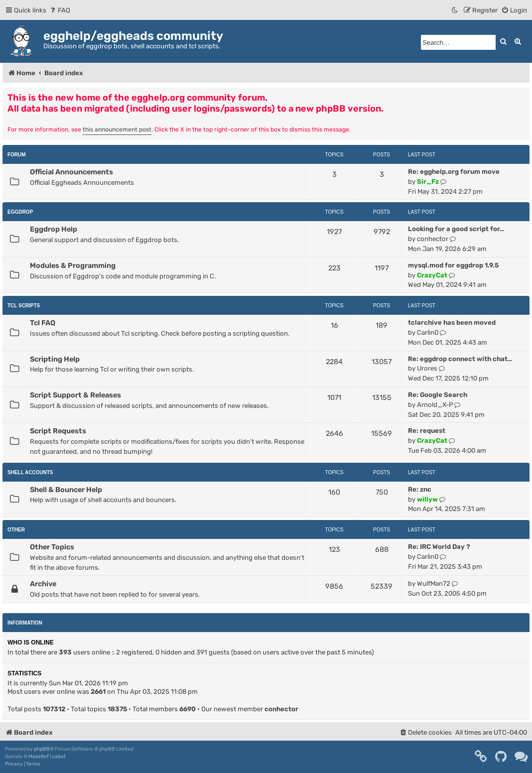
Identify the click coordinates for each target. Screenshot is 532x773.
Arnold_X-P (435, 405)
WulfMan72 (434, 583)
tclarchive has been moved (452, 322)
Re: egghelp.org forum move (454, 172)
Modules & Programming (73, 265)
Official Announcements (71, 172)
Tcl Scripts (24, 306)
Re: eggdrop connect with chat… (460, 359)
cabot (59, 757)
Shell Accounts (30, 472)
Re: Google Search (438, 395)
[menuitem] (60, 10)
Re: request (427, 431)
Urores (427, 368)
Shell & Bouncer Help (66, 490)
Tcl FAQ (43, 323)
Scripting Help (55, 359)
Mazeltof (39, 757)
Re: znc (420, 489)
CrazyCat (432, 275)
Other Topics (52, 547)
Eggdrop (20, 212)
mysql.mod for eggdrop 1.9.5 (453, 265)
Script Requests (58, 431)
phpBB (42, 749)
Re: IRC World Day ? (439, 547)
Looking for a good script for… (456, 229)
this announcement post (117, 129)
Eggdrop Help (54, 229)
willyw (427, 499)
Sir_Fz (428, 182)
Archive (43, 584)
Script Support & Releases (75, 395)
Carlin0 (428, 332)
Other (16, 530)
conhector (433, 239)
